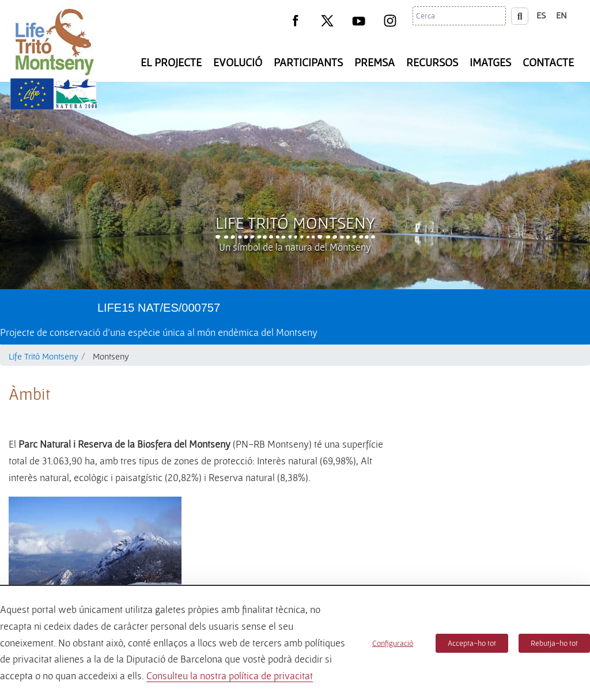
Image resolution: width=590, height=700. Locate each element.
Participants (308, 62)
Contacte (548, 62)
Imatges (490, 62)
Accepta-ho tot (472, 643)
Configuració (393, 643)
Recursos (432, 62)
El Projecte (171, 62)
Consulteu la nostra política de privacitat (230, 676)
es (541, 15)
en (561, 15)
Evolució (238, 62)
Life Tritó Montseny (295, 222)
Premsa (375, 62)
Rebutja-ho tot (554, 643)
